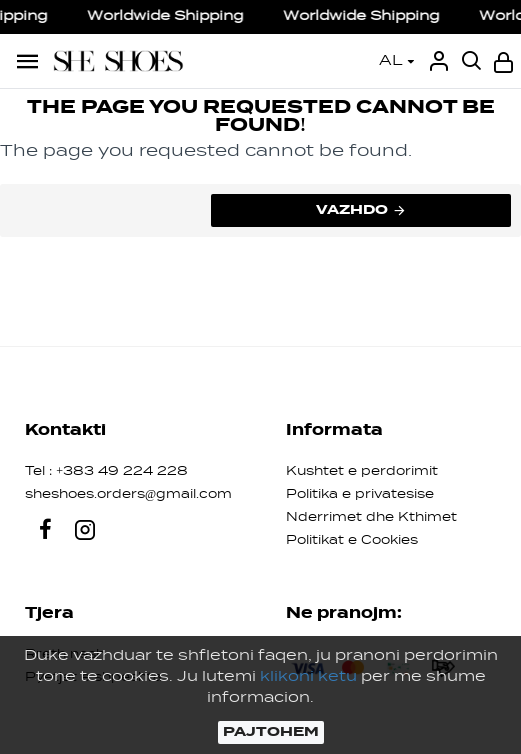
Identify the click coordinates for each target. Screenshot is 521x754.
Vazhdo (352, 210)
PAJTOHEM (271, 732)
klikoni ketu (308, 677)
